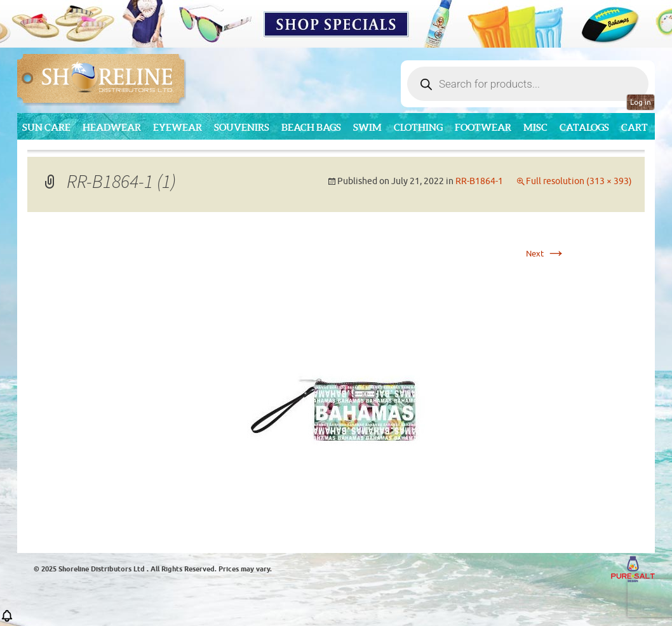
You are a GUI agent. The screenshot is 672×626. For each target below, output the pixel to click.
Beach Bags (311, 127)
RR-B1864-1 (479, 181)
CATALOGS (584, 127)
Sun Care (46, 127)
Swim (367, 127)
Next (546, 254)
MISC (535, 127)
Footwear (483, 127)
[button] (7, 620)
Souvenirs (242, 127)
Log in (641, 102)
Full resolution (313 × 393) (579, 181)
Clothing (418, 127)
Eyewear (178, 127)
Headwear (112, 127)
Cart (635, 127)
